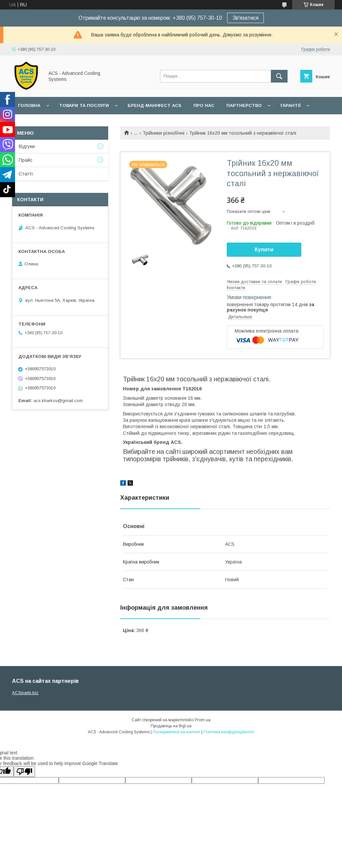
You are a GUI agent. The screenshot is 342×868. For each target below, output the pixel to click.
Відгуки (27, 146)
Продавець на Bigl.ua (171, 726)
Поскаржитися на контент (177, 732)
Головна (29, 105)
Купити (264, 250)
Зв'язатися (245, 18)
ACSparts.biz (25, 693)
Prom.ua (203, 720)
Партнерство (244, 105)
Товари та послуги (84, 105)
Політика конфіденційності (229, 732)
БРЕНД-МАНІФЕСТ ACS (154, 105)
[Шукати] (279, 76)
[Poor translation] (24, 772)
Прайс (26, 160)
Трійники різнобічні (163, 133)
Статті (26, 174)
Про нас (204, 105)
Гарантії (291, 105)
